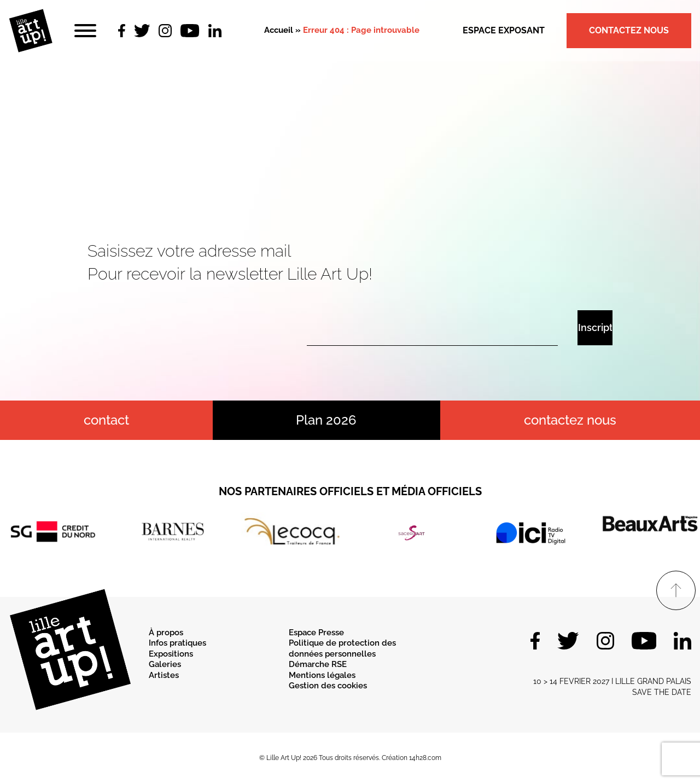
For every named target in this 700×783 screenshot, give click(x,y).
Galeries (165, 664)
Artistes (164, 675)
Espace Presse (316, 633)
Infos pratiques (177, 643)
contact (106, 420)
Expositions (171, 654)
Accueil (279, 30)
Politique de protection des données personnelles (342, 648)
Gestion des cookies (328, 686)
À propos (166, 633)
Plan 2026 (326, 420)
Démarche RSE (318, 664)
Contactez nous (629, 30)
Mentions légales (322, 675)
